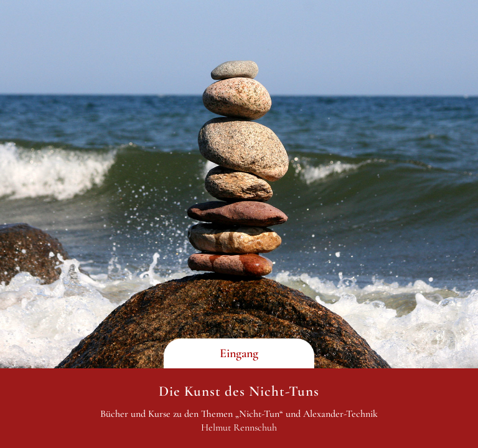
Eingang (239, 353)
